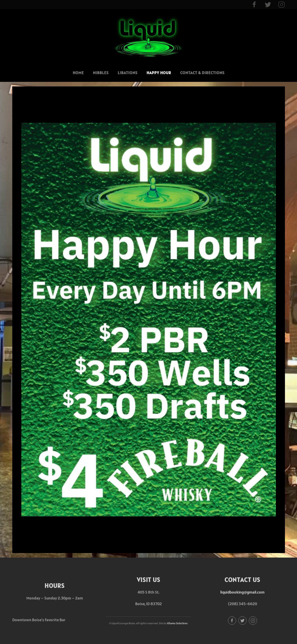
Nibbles (101, 73)
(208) (233, 603)
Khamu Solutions (177, 623)
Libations (128, 73)
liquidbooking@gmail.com (242, 592)
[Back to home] (148, 36)
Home (78, 73)
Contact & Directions (202, 73)
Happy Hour (159, 73)
